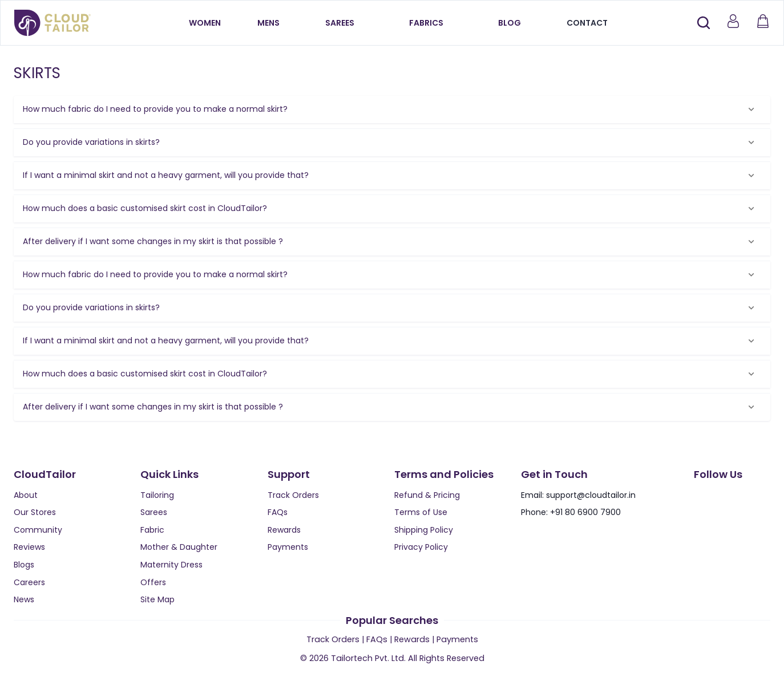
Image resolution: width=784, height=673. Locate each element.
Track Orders (293, 495)
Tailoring (157, 495)
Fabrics (426, 23)
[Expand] (751, 109)
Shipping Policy (424, 530)
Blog (510, 23)
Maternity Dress (171, 565)
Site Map (157, 599)
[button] (392, 110)
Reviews (29, 547)
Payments (288, 547)
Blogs (24, 565)
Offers (153, 582)
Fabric (152, 530)
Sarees (340, 23)
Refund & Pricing (427, 495)
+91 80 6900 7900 (585, 512)
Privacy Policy (421, 547)
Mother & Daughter (179, 547)
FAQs (278, 512)
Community (38, 530)
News (24, 599)
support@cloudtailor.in (591, 495)
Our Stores (35, 512)
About (26, 495)
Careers (29, 582)
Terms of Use (421, 512)
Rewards (284, 530)
